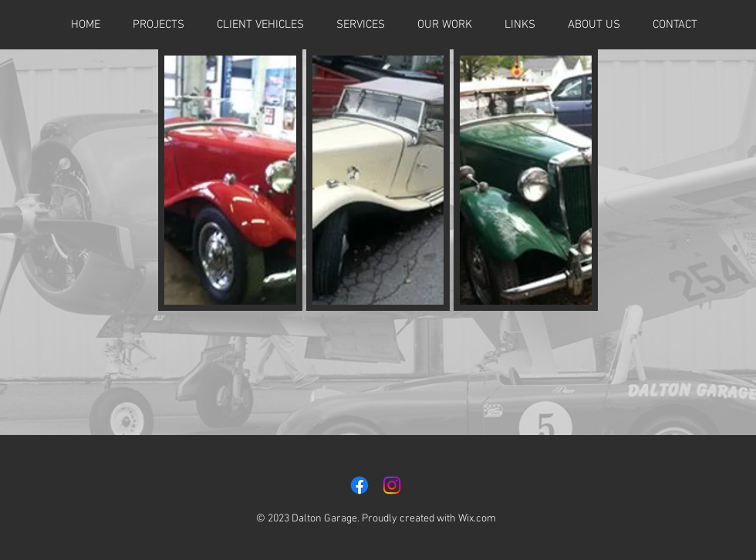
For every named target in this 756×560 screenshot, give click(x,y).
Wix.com (477, 519)
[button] (520, 25)
